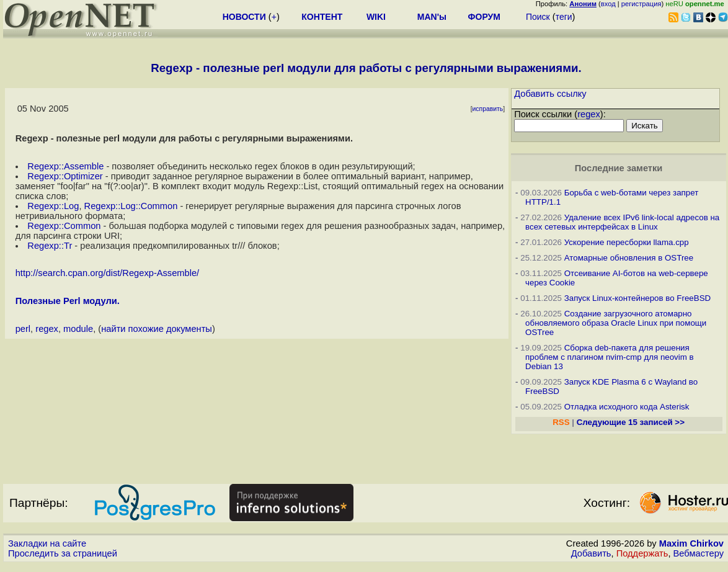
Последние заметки (619, 168)
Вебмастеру (699, 553)
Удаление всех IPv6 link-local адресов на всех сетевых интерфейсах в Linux (622, 222)
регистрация (641, 4)
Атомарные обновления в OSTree (629, 258)
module (78, 329)
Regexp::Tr (50, 246)
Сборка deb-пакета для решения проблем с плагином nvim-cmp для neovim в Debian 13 (610, 357)
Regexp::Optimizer (65, 176)
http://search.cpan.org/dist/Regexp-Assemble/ (108, 273)
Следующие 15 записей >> (631, 422)
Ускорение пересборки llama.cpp (627, 242)
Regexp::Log (53, 206)
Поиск (538, 17)
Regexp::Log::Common (131, 206)
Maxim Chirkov (691, 543)
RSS (561, 422)
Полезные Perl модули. (68, 301)
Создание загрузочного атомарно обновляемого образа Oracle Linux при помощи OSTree (616, 323)
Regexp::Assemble (65, 166)
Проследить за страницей (63, 553)
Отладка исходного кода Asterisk (627, 407)
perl (23, 329)
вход (608, 4)
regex (47, 329)
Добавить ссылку (550, 94)
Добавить (591, 553)
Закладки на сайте (47, 543)
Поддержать (642, 553)
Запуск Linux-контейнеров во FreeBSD (638, 298)
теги (564, 17)
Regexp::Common (64, 226)
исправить (488, 109)
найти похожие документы (157, 329)
